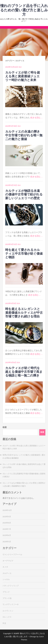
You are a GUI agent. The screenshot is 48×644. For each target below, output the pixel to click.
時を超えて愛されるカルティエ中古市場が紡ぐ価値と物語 (24, 254)
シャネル (6, 580)
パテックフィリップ (11, 586)
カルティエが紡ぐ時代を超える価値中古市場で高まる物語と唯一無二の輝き (24, 372)
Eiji (20, 67)
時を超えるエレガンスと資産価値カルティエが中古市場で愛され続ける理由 (24, 313)
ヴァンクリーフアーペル (12, 555)
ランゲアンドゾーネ (11, 605)
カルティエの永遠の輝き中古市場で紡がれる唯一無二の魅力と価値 (24, 135)
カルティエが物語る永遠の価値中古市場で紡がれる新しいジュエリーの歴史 (24, 195)
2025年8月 (7, 523)
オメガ (5, 567)
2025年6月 (7, 535)
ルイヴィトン (8, 611)
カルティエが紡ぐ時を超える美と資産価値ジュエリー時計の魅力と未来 (23, 76)
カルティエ (7, 573)
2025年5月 (7, 542)
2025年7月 (7, 529)
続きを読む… (37, 118)
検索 (5, 427)
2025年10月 (7, 510)
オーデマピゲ (8, 561)
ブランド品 (7, 598)
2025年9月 (7, 517)
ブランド (6, 592)
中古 (4, 623)
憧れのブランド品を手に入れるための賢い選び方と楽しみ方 (24, 10)
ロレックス (7, 617)
